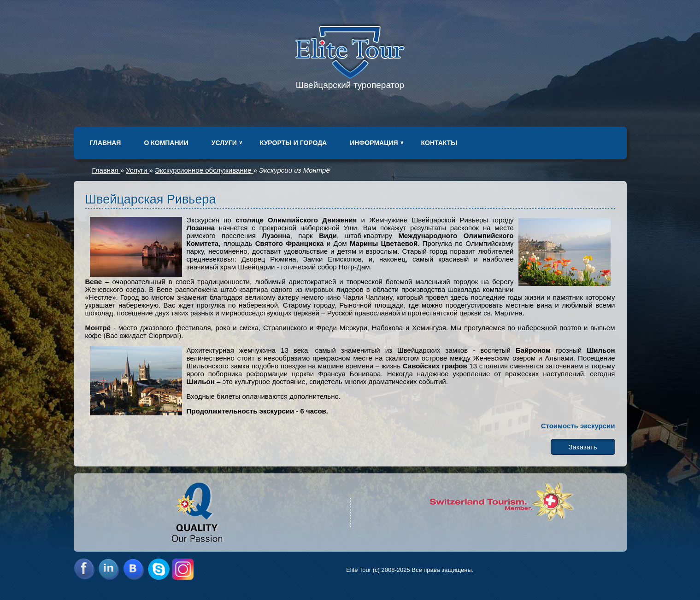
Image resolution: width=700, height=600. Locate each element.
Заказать (582, 447)
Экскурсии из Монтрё (294, 170)
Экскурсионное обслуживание (204, 170)
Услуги (224, 143)
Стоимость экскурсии (578, 426)
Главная (106, 143)
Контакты (439, 143)
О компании (166, 143)
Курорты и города (293, 143)
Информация (374, 143)
